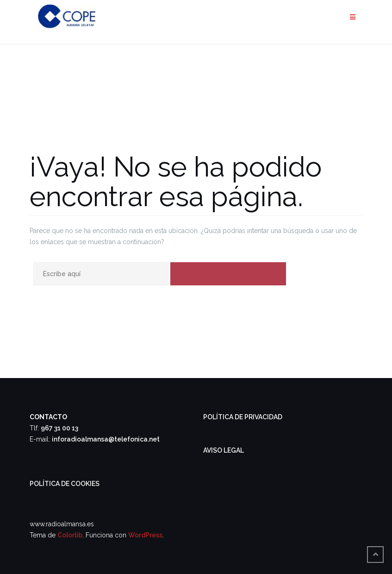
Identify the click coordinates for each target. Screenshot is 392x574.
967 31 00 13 (59, 428)
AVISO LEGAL (224, 450)
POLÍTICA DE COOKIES (65, 484)
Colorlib (70, 535)
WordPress (145, 535)
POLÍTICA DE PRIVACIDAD (243, 417)
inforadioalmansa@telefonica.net (106, 439)
